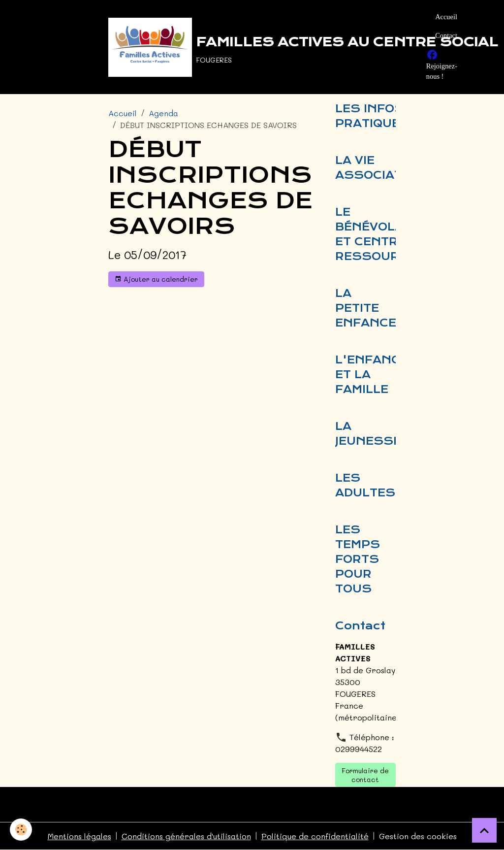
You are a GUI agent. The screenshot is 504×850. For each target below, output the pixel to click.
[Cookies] (21, 830)
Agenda (163, 113)
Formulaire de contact (365, 775)
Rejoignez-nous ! (442, 65)
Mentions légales (79, 836)
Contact (446, 35)
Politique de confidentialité (315, 836)
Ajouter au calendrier (156, 279)
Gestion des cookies (418, 836)
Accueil (446, 17)
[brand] (261, 47)
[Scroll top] (484, 830)
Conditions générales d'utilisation (186, 836)
